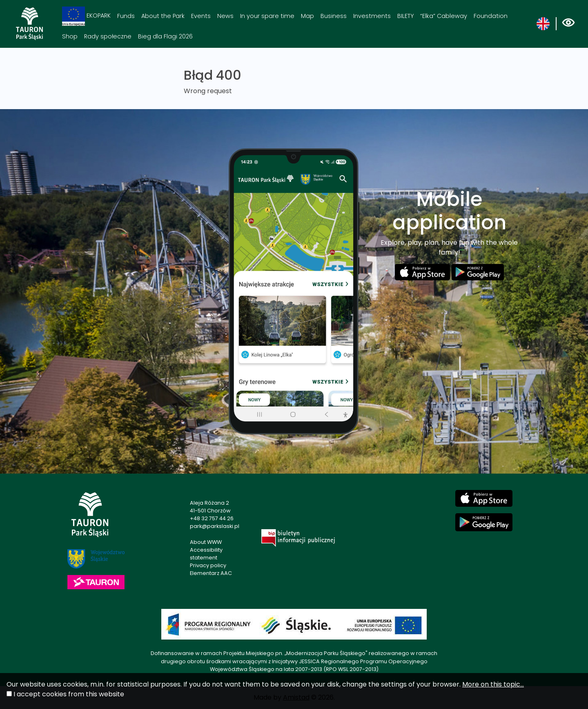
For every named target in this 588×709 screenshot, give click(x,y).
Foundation (491, 16)
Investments (372, 16)
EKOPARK (86, 16)
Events (201, 16)
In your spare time (267, 16)
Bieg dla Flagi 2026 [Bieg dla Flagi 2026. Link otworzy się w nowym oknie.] (165, 36)
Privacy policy (208, 565)
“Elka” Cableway (444, 16)
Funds (126, 16)
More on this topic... (493, 684)
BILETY (405, 16)
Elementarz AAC (211, 573)
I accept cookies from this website (69, 694)
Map (307, 16)
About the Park (163, 16)
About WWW (206, 542)
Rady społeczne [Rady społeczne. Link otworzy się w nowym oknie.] (108, 36)
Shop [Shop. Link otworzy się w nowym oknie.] (70, 36)
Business (334, 16)
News (225, 16)
